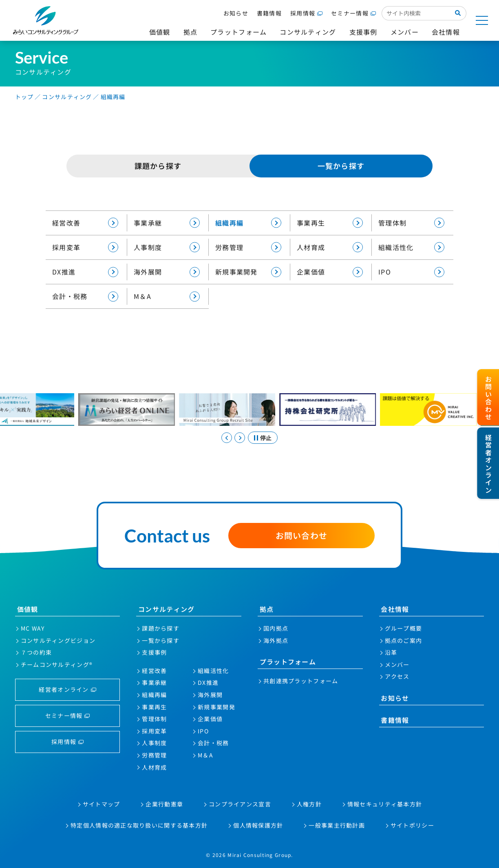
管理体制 (411, 223)
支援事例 (154, 652)
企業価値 (330, 272)
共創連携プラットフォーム (301, 681)
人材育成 (330, 247)
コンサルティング (166, 609)
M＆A (167, 296)
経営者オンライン (64, 689)
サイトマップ (102, 804)
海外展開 (167, 272)
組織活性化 (411, 247)
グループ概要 (404, 628)
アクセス (397, 676)
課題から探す (158, 166)
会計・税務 (85, 296)
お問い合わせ (302, 535)
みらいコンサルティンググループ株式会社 (46, 20)
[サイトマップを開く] (482, 20)
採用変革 (85, 247)
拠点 (267, 609)
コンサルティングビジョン (58, 640)
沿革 (391, 652)
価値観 (28, 609)
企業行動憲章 (164, 804)
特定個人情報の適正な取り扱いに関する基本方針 (139, 825)
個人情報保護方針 (258, 825)
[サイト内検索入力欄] (416, 13)
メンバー (397, 664)
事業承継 (167, 223)
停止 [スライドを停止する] (266, 438)
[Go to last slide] (227, 438)
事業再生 (330, 223)
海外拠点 (276, 640)
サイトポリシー (412, 825)
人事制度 (167, 247)
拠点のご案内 (404, 640)
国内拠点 (276, 628)
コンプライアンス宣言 (240, 804)
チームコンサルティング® (57, 664)
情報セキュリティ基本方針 (385, 804)
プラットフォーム (288, 662)
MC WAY (33, 628)
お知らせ (236, 13)
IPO (411, 272)
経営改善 (85, 223)
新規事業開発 (248, 272)
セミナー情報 (350, 13)
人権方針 (309, 804)
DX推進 (85, 272)
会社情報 (395, 609)
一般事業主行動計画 (337, 825)
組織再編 (248, 223)
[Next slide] (240, 438)
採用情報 (303, 13)
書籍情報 (269, 13)
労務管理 (248, 247)
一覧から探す (161, 640)
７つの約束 (36, 652)
